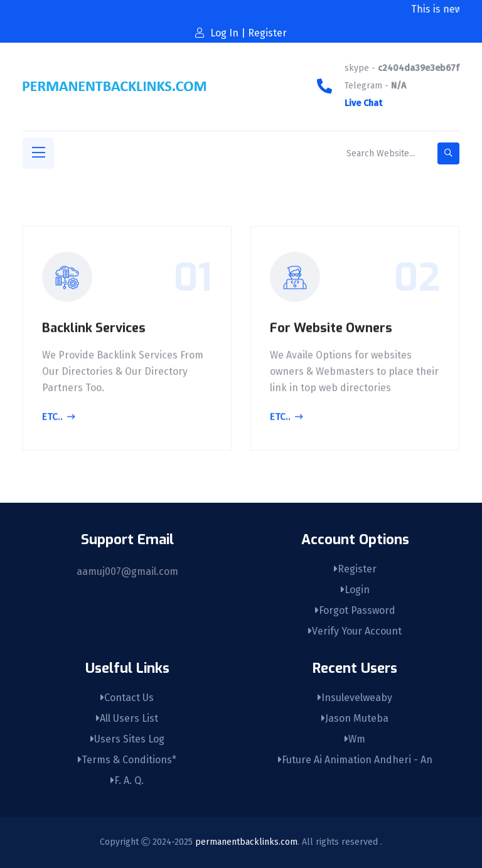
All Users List (127, 718)
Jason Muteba (355, 718)
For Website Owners (331, 329)
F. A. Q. (127, 780)
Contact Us (127, 698)
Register (355, 569)
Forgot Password (355, 610)
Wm (355, 739)
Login (355, 590)
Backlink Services (94, 329)
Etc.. (59, 419)
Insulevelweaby (355, 698)
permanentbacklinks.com (246, 842)
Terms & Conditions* (127, 760)
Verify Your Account (355, 631)
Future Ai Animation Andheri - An (355, 760)
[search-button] (448, 153)
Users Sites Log (127, 739)
